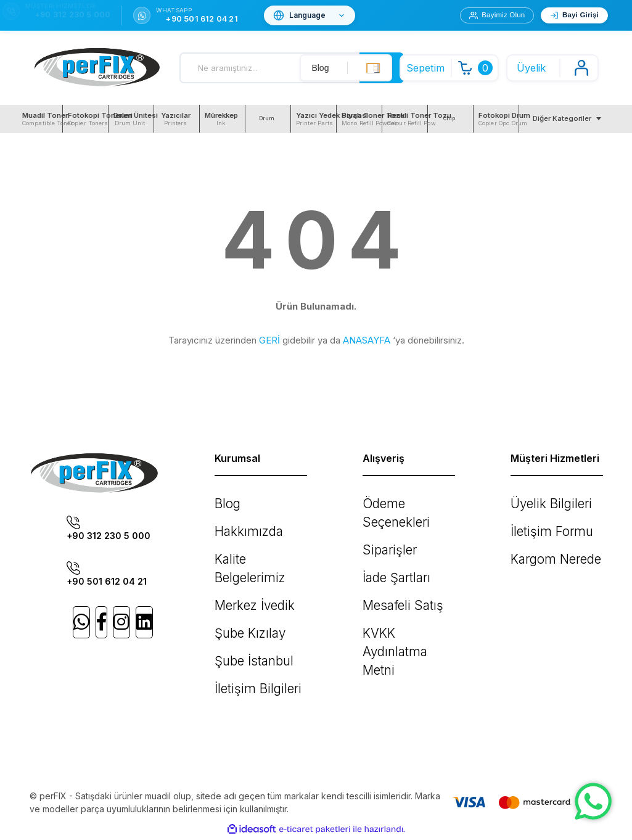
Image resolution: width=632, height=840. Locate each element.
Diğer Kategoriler (562, 118)
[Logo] (97, 68)
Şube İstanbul (242, 612)
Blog (224, 501)
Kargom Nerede (543, 546)
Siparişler (381, 523)
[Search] (292, 68)
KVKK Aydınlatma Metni (409, 590)
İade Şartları (387, 546)
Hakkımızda (237, 523)
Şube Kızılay (240, 590)
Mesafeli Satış (391, 568)
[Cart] (453, 68)
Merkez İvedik (244, 568)
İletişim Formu (538, 523)
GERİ (269, 340)
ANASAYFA (367, 340)
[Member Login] (552, 68)
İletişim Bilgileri (244, 634)
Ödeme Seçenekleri (403, 501)
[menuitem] (40, 119)
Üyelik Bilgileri (539, 501)
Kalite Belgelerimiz (252, 546)
